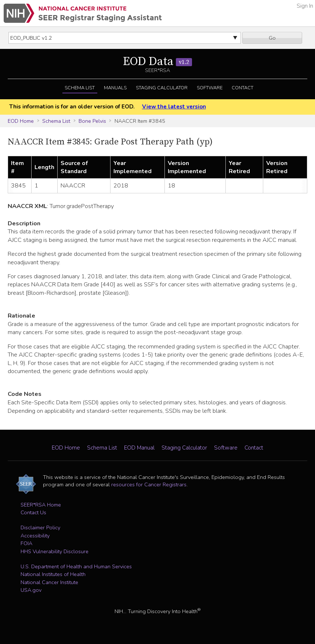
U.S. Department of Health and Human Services (76, 566)
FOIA (26, 543)
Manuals (115, 88)
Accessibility (35, 536)
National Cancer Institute (49, 582)
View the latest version (174, 107)
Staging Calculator (162, 88)
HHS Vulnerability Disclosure (55, 551)
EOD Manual (139, 448)
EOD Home (21, 121)
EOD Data (157, 62)
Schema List (80, 88)
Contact (242, 88)
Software (210, 88)
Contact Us (33, 512)
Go (272, 38)
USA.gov (31, 590)
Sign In (305, 6)
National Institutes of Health (53, 574)
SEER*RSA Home (41, 505)
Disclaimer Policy (40, 527)
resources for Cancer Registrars (149, 484)
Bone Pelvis (92, 121)
